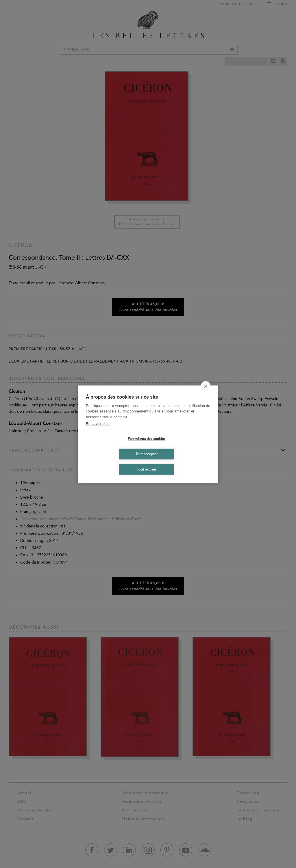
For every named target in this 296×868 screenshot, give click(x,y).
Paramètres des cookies (147, 439)
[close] (206, 386)
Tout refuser (146, 469)
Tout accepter (147, 454)
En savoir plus (98, 424)
